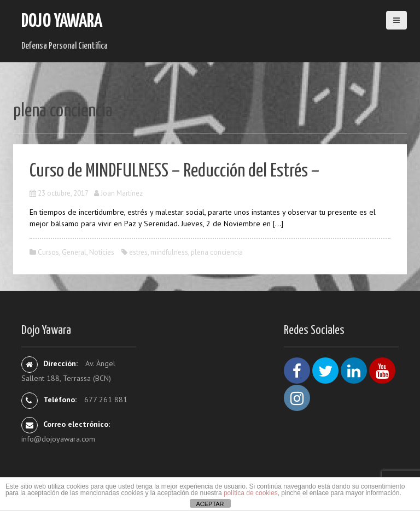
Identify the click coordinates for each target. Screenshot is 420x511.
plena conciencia (217, 252)
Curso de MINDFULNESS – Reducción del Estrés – (174, 171)
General (74, 252)
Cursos (48, 252)
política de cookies (251, 493)
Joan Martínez (122, 193)
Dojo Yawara (62, 22)
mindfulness (169, 252)
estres (138, 252)
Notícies (102, 252)
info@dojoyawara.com (58, 439)
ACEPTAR (210, 504)
